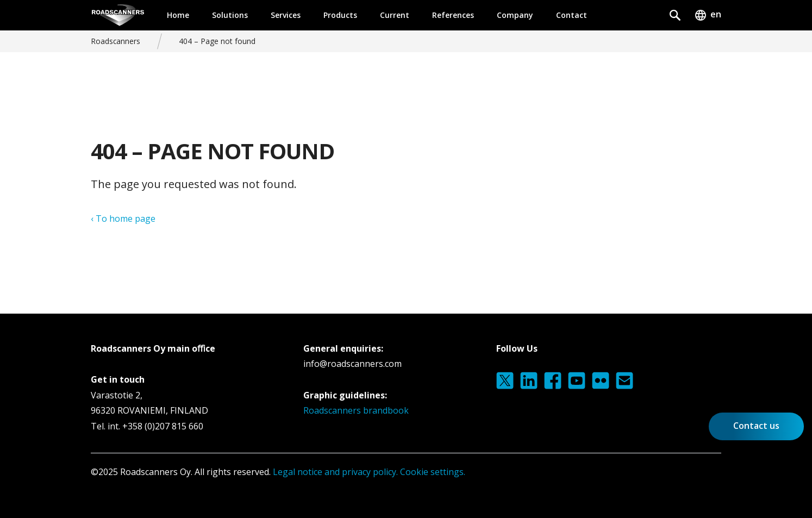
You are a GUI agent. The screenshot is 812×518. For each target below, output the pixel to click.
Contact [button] (571, 15)
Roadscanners (115, 41)
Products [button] (340, 15)
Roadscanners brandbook (356, 410)
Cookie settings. (433, 472)
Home (178, 15)
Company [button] (515, 15)
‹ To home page (123, 219)
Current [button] (395, 15)
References (453, 15)
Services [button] (286, 15)
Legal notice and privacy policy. (334, 472)
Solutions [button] (230, 15)
